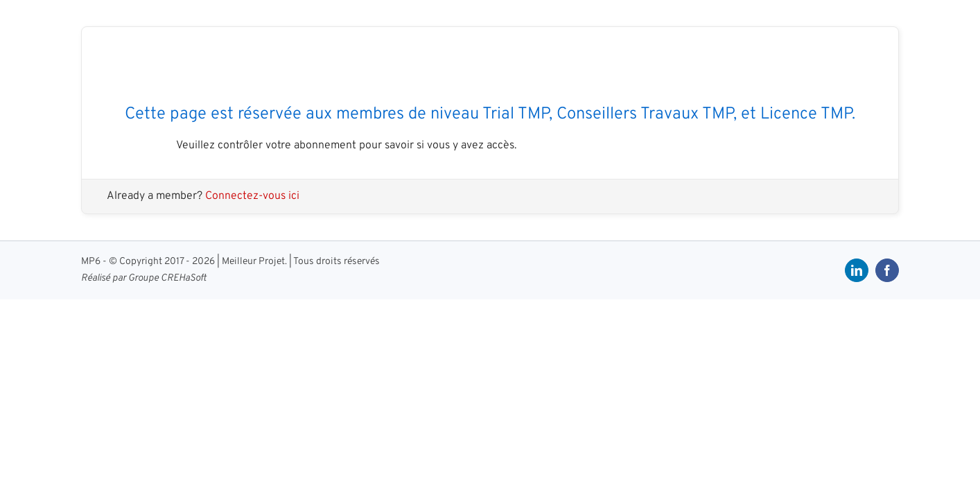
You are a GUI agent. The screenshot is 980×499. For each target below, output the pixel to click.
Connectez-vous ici (252, 196)
